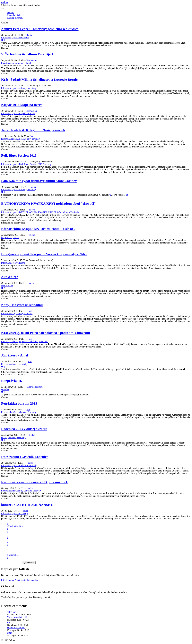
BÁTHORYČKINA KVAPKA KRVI (36, 212)
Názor (4, 286)
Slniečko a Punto (62, 212)
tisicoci (32, 210)
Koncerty (24, 513)
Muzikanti (24, 38)
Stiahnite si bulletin (16, 628)
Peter (9, 633)
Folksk (5, 2)
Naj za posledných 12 (17, 617)
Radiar (29, 35)
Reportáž (5, 341)
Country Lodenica (24, 491)
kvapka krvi (7, 237)
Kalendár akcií (14, 15)
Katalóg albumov (15, 18)
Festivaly (31, 113)
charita (16, 237)
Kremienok (32, 60)
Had (31, 136)
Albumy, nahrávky (24, 63)
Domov (10, 13)
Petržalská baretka (19, 412)
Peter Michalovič (30, 341)
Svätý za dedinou (35, 387)
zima (9, 622)
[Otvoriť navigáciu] (2, 8)
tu (110, 195)
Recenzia (5, 139)
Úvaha (4, 438)
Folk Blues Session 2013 (31, 164)
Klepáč (22, 113)
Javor (26, 511)
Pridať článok (7, 580)
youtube (5, 389)
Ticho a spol (16, 341)
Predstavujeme (8, 63)
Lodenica (12, 438)
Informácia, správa (10, 38)
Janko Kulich (16, 139)
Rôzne (22, 263)
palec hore (12, 612)
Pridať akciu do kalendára (26, 580)
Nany (13, 314)
